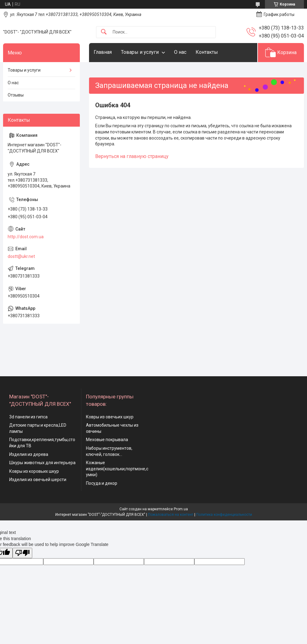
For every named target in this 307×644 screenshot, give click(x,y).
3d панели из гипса (28, 417)
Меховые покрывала (107, 440)
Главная (103, 52)
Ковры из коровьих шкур (34, 471)
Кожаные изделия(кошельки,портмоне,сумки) (117, 469)
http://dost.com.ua (26, 237)
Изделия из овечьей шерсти (38, 480)
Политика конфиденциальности (224, 515)
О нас (180, 52)
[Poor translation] (22, 553)
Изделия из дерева (29, 454)
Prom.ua (181, 509)
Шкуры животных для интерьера (42, 463)
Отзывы (16, 95)
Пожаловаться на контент (171, 515)
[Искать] (104, 32)
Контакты (207, 52)
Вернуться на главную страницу (132, 156)
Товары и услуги (140, 52)
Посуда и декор (102, 483)
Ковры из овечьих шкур (110, 417)
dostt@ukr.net (21, 256)
